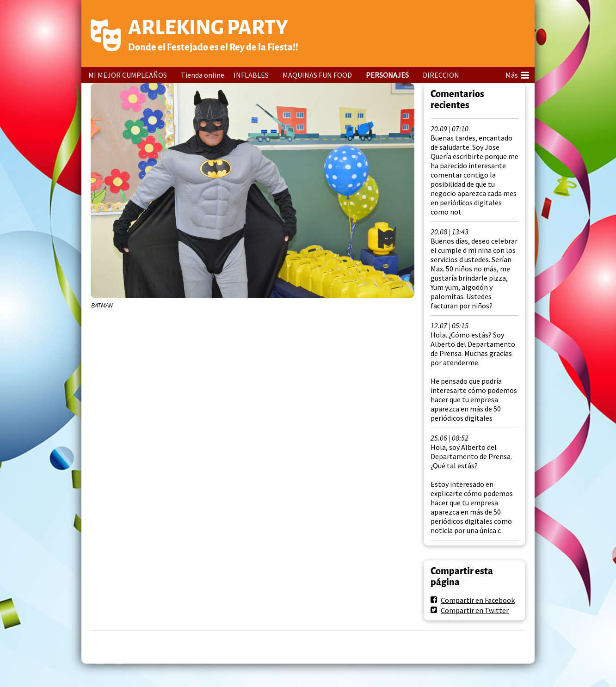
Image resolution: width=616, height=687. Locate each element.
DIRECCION (441, 75)
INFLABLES (251, 75)
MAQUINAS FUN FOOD (317, 75)
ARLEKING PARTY (208, 28)
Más (517, 74)
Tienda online (203, 75)
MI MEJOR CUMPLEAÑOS (128, 75)
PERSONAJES (387, 75)
